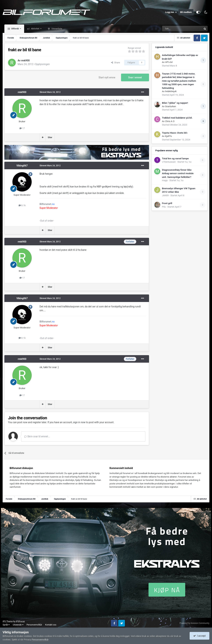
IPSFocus (20, 621)
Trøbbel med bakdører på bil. (177, 118)
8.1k (22, 205)
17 (22, 128)
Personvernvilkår (34, 625)
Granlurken (171, 106)
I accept (199, 636)
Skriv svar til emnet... (37, 436)
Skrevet (50, 92)
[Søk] (172, 29)
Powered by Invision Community (194, 623)
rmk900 (25, 61)
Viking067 (22, 166)
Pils (164, 207)
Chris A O (170, 121)
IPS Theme (8, 621)
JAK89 (165, 195)
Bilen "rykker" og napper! (175, 103)
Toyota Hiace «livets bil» (175, 133)
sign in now (79, 422)
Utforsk (15, 29)
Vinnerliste (57, 29)
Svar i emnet (135, 77)
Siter (50, 137)
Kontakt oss (51, 625)
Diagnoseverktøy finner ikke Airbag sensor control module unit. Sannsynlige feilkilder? (178, 173)
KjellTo (169, 136)
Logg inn (171, 12)
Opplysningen (42, 64)
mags (165, 180)
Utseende (18, 625)
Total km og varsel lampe (175, 158)
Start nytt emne (107, 77)
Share (116, 63)
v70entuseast (169, 162)
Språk (6, 625)
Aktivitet (35, 29)
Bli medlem (186, 12)
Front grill (167, 203)
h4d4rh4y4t (171, 91)
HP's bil (169, 62)
